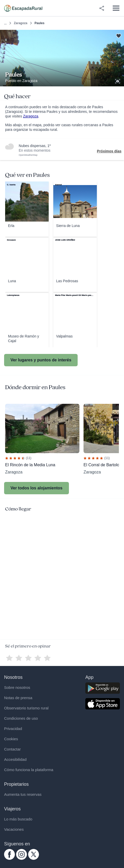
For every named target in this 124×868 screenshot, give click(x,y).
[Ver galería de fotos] (118, 80)
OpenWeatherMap (28, 155)
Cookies (11, 739)
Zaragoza (21, 23)
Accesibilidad (15, 759)
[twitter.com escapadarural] (34, 858)
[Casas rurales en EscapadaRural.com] (23, 8)
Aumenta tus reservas (23, 794)
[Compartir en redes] (102, 8)
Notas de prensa (18, 698)
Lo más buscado (18, 819)
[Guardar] (118, 35)
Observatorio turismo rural (26, 708)
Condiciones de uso (21, 718)
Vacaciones (14, 829)
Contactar (12, 749)
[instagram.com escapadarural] (22, 858)
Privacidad (13, 729)
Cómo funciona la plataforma (29, 770)
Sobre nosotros (17, 687)
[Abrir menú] (116, 8)
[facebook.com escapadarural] (9, 858)
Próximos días (109, 151)
